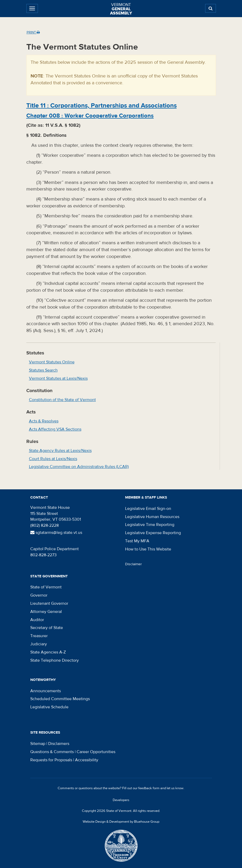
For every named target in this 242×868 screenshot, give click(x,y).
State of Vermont (46, 587)
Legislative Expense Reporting (153, 533)
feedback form (149, 788)
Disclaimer (134, 564)
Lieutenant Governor (49, 603)
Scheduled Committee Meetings (60, 699)
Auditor (37, 620)
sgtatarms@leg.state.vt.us (56, 533)
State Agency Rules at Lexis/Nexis (60, 451)
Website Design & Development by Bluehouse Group (121, 822)
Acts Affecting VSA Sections (55, 429)
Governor (39, 595)
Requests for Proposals (51, 760)
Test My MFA (137, 541)
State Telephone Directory (55, 660)
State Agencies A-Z (48, 652)
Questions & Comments (52, 752)
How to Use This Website (148, 549)
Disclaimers (59, 744)
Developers (121, 800)
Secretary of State (47, 628)
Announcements (46, 691)
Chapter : (90, 116)
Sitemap (38, 744)
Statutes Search (43, 370)
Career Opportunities (96, 752)
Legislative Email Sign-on (148, 509)
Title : (102, 106)
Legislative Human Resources (152, 517)
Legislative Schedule (49, 707)
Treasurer (39, 636)
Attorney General (46, 612)
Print (33, 32)
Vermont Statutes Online (52, 362)
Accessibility (87, 760)
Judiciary (39, 644)
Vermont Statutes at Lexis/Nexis (58, 378)
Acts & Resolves (44, 421)
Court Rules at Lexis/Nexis (53, 459)
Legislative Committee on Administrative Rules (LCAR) (79, 467)
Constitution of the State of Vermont (62, 400)
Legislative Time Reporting (150, 525)
